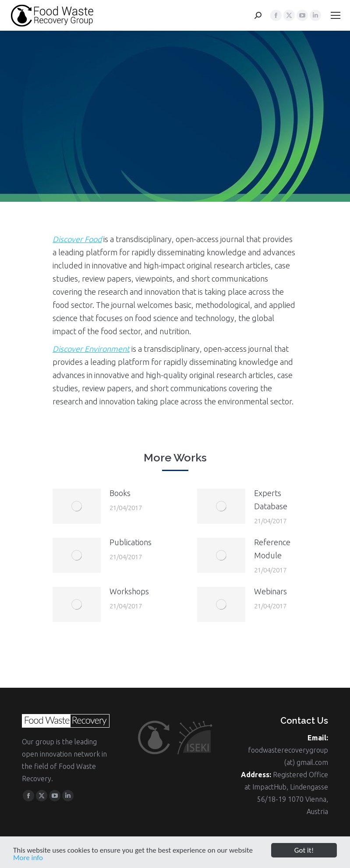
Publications (131, 542)
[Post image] (77, 506)
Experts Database (271, 500)
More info (28, 860)
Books (120, 493)
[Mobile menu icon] (336, 15)
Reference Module (272, 549)
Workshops (129, 591)
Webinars (270, 591)
